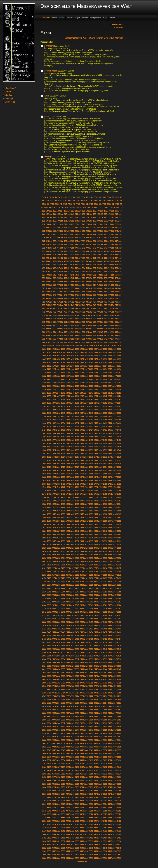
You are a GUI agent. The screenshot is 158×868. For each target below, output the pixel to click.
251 (44, 231)
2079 (86, 558)
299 (58, 238)
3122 (114, 764)
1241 (63, 393)
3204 (100, 781)
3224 (114, 784)
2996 (82, 740)
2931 (96, 727)
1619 (82, 467)
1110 (86, 366)
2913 (91, 723)
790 (84, 312)
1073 (72, 359)
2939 (54, 730)
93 (118, 204)
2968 (110, 733)
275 (51, 234)
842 (113, 319)
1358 (54, 417)
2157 (54, 575)
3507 (86, 841)
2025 (72, 548)
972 (105, 339)
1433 (86, 430)
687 (109, 295)
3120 (105, 764)
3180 (68, 777)
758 (47, 309)
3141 (44, 770)
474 (54, 265)
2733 (44, 690)
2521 (86, 646)
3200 (82, 781)
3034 (100, 747)
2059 (72, 555)
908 (113, 329)
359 (116, 245)
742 (69, 305)
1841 (86, 511)
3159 (49, 774)
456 (69, 261)
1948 (110, 531)
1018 (54, 349)
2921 (49, 727)
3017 (100, 743)
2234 (96, 588)
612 (76, 285)
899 (80, 329)
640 (98, 288)
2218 (100, 585)
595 (94, 282)
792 (91, 312)
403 (116, 251)
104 (70, 207)
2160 (68, 575)
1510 (49, 447)
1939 (68, 531)
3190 (114, 777)
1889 (72, 521)
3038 (119, 747)
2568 (68, 656)
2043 (77, 551)
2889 (58, 720)
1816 (49, 508)
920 (76, 332)
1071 (63, 359)
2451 (77, 632)
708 (105, 298)
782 (54, 312)
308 (91, 238)
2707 (82, 683)
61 (115, 201)
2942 (68, 730)
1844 (100, 511)
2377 (49, 619)
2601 (63, 663)
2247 (77, 592)
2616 (54, 666)
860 (98, 322)
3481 (44, 838)
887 (116, 325)
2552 (72, 652)
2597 (44, 663)
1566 (72, 457)
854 (76, 322)
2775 (82, 696)
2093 (72, 561)
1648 (58, 474)
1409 (54, 427)
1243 (72, 393)
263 (87, 231)
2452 (82, 632)
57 (105, 201)
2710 (96, 683)
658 (84, 292)
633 (73, 288)
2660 (100, 673)
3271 (96, 794)
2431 (63, 629)
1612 (49, 467)
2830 (100, 706)
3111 (63, 764)
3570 (63, 855)
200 (98, 221)
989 (87, 342)
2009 (77, 545)
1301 (105, 403)
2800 (119, 700)
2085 (114, 558)
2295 (63, 602)
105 (74, 207)
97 (47, 207)
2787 (58, 700)
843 (116, 319)
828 (62, 319)
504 (84, 268)
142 (47, 214)
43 (69, 201)
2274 (44, 599)
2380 (63, 619)
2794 (91, 700)
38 (56, 201)
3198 (72, 781)
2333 (82, 609)
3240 (110, 787)
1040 (77, 353)
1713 (44, 487)
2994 (72, 740)
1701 (68, 484)
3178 (58, 777)
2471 (91, 636)
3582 (119, 855)
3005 (44, 743)
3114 (77, 764)
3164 (72, 774)
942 (76, 336)
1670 (82, 477)
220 (91, 224)
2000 (114, 541)
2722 (72, 686)
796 (105, 312)
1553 (91, 454)
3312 (49, 804)
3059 (58, 754)
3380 (49, 818)
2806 (68, 703)
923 (87, 332)
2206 (44, 585)
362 (47, 248)
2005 (58, 545)
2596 (119, 659)
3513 (114, 841)
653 (65, 292)
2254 (110, 592)
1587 (91, 460)
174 (84, 218)
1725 (100, 487)
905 (102, 329)
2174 (54, 578)
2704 (68, 683)
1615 (63, 467)
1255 (49, 396)
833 (80, 319)
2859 (77, 713)
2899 (105, 720)
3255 (100, 791)
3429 (119, 824)
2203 (110, 582)
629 (58, 288)
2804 (58, 703)
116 (114, 207)
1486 (96, 440)
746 (84, 305)
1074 (77, 359)
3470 (72, 834)
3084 (96, 757)
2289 (114, 599)
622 (113, 285)
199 (94, 221)
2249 (86, 592)
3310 (119, 801)
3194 (54, 781)
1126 (82, 369)
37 (53, 201)
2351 (86, 612)
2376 (44, 619)
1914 (110, 524)
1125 (77, 369)
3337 (86, 808)
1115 (110, 366)
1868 (54, 518)
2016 (110, 545)
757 (44, 309)
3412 (119, 821)
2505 (91, 642)
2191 (54, 582)
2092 (68, 561)
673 (58, 295)
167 (58, 218)
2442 (114, 629)
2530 (49, 649)
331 (94, 241)
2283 (86, 599)
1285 (110, 400)
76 (74, 204)
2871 (54, 717)
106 (77, 207)
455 (65, 261)
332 (98, 241)
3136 (100, 767)
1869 (58, 518)
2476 (114, 636)
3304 (91, 801)
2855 (58, 713)
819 (109, 315)
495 (51, 268)
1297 (86, 403)
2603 (72, 663)
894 (62, 329)
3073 (44, 757)
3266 (72, 794)
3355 (91, 811)
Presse (112, 18)
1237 (44, 393)
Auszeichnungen (73, 18)
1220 (44, 390)
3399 (58, 821)
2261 (63, 595)
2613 (119, 663)
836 (91, 319)
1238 (49, 393)
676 (69, 295)
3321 (91, 804)
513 (116, 268)
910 (120, 329)
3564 (114, 851)
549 (87, 275)
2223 (44, 588)
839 (102, 319)
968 (91, 339)
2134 (105, 568)
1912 (100, 524)
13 (71, 197)
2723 (77, 686)
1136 (49, 373)
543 (65, 275)
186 (47, 221)
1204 (49, 386)
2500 (68, 642)
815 (94, 315)
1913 (105, 524)
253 (51, 231)
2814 (105, 703)
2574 (96, 656)
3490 (86, 838)
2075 (68, 558)
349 (80, 245)
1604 (91, 464)
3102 (100, 760)
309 (94, 238)
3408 (100, 821)
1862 (105, 514)
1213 (91, 386)
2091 (63, 561)
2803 (54, 703)
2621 (77, 666)
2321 (105, 605)
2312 (63, 605)
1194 (82, 383)
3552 (58, 851)
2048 (100, 551)
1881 (114, 518)
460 (84, 261)
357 (109, 245)
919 (73, 332)
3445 (114, 828)
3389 (91, 818)
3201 (86, 781)
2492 (110, 639)
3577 (96, 855)
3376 (110, 814)
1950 (119, 531)
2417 (77, 626)
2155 (44, 575)
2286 (100, 599)
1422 (114, 427)
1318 (105, 406)
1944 (91, 531)
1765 (49, 497)
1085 (49, 362)
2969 (114, 733)
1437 (105, 430)
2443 (119, 629)
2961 (77, 733)
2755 (68, 693)
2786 (54, 700)
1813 (114, 504)
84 (95, 204)
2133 (100, 568)
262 (84, 231)
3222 (105, 784)
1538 (100, 450)
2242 (54, 592)
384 (47, 251)
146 (62, 214)
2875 (72, 717)
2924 (63, 727)
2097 (91, 561)
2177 (68, 578)
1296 (82, 403)
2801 (44, 703)
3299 (68, 801)
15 (77, 197)
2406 (105, 622)
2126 (68, 568)
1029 (105, 349)
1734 (63, 491)
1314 (86, 406)
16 (79, 197)
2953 (119, 730)
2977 (72, 737)
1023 (77, 349)
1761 (110, 494)
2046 (91, 551)
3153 (100, 770)
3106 (119, 760)
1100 (119, 362)
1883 (44, 521)
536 (120, 271)
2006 (63, 545)
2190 (49, 582)
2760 (91, 693)
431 (58, 258)
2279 (68, 599)
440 (91, 258)
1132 (110, 369)
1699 (58, 484)
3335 (77, 808)
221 (94, 224)
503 (80, 268)
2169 (110, 575)
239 (80, 228)
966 (84, 339)
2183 (96, 578)
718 (62, 302)
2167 (100, 575)
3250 (77, 791)
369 (73, 248)
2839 (63, 710)
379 (109, 248)
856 (84, 322)
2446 (54, 632)
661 (94, 292)
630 (62, 288)
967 (87, 339)
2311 (58, 605)
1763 (119, 494)
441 (94, 258)
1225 (68, 390)
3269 (86, 794)
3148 (77, 770)
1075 (82, 359)
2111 (77, 565)
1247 (91, 393)
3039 (44, 750)
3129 (68, 767)
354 (98, 245)
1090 (72, 362)
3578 (100, 855)
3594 (96, 858)
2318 (91, 605)
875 (73, 325)
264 (91, 231)
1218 (114, 386)
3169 (96, 774)
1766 (54, 497)
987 (80, 342)
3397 (49, 821)
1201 (114, 383)
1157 (68, 376)
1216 (105, 386)
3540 (82, 848)
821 (116, 315)
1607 (105, 464)
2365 (72, 615)
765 (73, 309)
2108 (63, 565)
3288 (96, 797)
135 (102, 211)
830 (69, 319)
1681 (54, 481)
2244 (63, 592)
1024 (82, 349)
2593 (105, 659)
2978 (77, 737)
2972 (49, 737)
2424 (110, 626)
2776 (86, 696)
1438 (110, 430)
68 (53, 204)
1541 (114, 450)
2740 (77, 690)
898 (76, 329)
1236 (119, 390)
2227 (63, 588)
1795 (110, 501)
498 (62, 268)
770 (91, 309)
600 (113, 282)
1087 (58, 362)
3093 (58, 760)
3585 (54, 858)
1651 (72, 474)
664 (105, 292)
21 (92, 197)
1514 (68, 447)
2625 (96, 666)
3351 (72, 811)
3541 (86, 848)
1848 (119, 511)
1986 (49, 541)
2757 (77, 693)
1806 (82, 504)
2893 (77, 720)
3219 (91, 784)
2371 (100, 615)
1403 (105, 423)
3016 (96, 743)
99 (52, 207)
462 (91, 261)
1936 (54, 531)
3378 (119, 814)
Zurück (45, 197)
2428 (49, 629)
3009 (63, 743)
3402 (72, 821)
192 (69, 221)
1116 (114, 366)
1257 (58, 396)
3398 (54, 821)
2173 (49, 578)
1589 (100, 460)
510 (105, 268)
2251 (96, 592)
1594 (44, 464)
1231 (96, 390)
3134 (91, 767)
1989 (63, 541)
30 (115, 197)
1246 (86, 393)
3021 (119, 743)
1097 (105, 362)
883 (102, 325)
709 (109, 298)
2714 (114, 683)
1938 (63, 531)
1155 (58, 376)
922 (84, 332)
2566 (58, 656)
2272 (114, 595)
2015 (105, 545)
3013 (82, 743)
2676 (96, 676)
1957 (72, 535)
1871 (68, 518)
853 (73, 322)
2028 (86, 548)
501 (73, 268)
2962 (82, 733)
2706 (77, 683)
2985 (110, 737)
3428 (114, 824)
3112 (68, 764)
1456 (114, 433)
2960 (72, 733)
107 (81, 207)
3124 (44, 767)
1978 (91, 538)
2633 (54, 669)
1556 (105, 454)
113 (103, 207)
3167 (86, 774)
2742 (86, 690)
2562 (119, 652)
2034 (114, 548)
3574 (82, 855)
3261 (49, 794)
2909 (72, 723)
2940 (58, 730)
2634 (58, 669)
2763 (105, 693)
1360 (63, 417)
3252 (86, 791)
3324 (105, 804)
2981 (91, 737)
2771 (63, 696)
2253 (105, 592)
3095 (68, 760)
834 (84, 319)
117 (117, 207)
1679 (44, 481)
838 (98, 319)
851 (65, 322)
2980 (86, 737)
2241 (49, 592)
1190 (63, 383)
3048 (86, 750)
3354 (86, 811)
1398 (82, 423)
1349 (91, 413)
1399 (86, 423)
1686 (77, 481)
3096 (72, 760)
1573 (105, 457)
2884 (114, 717)
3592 (86, 858)
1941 (77, 531)
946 (91, 336)
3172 (110, 774)
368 (69, 248)
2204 (114, 582)
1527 (49, 450)
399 (102, 251)
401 (109, 251)
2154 (119, 572)
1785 (63, 501)
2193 (63, 582)
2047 (96, 551)
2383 (77, 619)
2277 (58, 599)
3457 (91, 831)
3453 (72, 831)
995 (109, 342)
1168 (119, 376)
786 (69, 312)
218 (84, 224)
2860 (82, 713)
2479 (49, 639)
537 (44, 275)
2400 (77, 622)
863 (109, 322)
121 (51, 211)
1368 (100, 417)
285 (87, 234)
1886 (58, 521)
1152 (44, 376)
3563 (110, 851)
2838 (58, 710)
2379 (58, 619)
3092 (54, 760)
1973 (68, 538)
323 (65, 241)
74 (69, 204)
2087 (44, 561)
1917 (44, 528)
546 (76, 275)
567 (73, 278)
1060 (91, 356)
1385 (100, 420)
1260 (72, 396)
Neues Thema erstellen (93, 38)
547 (80, 275)
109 (88, 207)
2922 (54, 727)
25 (103, 197)
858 (91, 322)
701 (80, 298)
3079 (72, 757)
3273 (105, 794)
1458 (44, 437)
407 (51, 255)
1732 (54, 491)
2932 (100, 727)
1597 (58, 464)
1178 (86, 379)
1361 (68, 417)
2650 (54, 673)
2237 (110, 588)
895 (65, 329)
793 (94, 312)
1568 (82, 457)
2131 (91, 568)
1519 (91, 447)
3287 (91, 797)
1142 (77, 373)
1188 (54, 383)
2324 (119, 605)
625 (44, 288)
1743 (105, 491)
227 (116, 224)
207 (44, 224)
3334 (72, 808)
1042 (86, 353)
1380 (77, 420)
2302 (96, 602)
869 (51, 325)
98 (50, 207)
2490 (100, 639)
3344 (119, 808)
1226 (72, 390)
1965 (110, 535)
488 (105, 265)
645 (116, 288)
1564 (63, 457)
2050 (110, 551)
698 (69, 298)
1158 (72, 376)
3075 (54, 757)
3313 (54, 804)
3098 (82, 760)
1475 (44, 440)
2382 (72, 619)
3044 (68, 750)
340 (47, 245)
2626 (100, 666)
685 (102, 295)
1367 (96, 417)
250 (120, 228)
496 (54, 268)
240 (84, 228)
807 (65, 315)
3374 (100, 814)
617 (94, 285)
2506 (96, 642)
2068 (114, 555)
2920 (44, 727)
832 (76, 319)
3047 (82, 750)
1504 (100, 444)
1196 (91, 383)
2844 (86, 710)
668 (120, 292)
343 (58, 245)
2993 (68, 740)
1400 (91, 423)
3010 (68, 743)
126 (69, 211)
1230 (91, 390)
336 (113, 241)
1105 (63, 366)
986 (76, 342)
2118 (110, 565)
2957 (58, 733)
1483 (82, 440)
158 (105, 214)
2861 (86, 713)
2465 (63, 636)
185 (44, 221)
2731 (114, 686)
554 (105, 275)
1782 (49, 501)
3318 (77, 804)
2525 (105, 646)
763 (65, 309)
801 (44, 315)
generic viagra (51, 71)
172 (76, 218)
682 (91, 295)
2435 (82, 629)
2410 (44, 626)
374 (91, 248)
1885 (54, 521)
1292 (63, 403)
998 (120, 342)
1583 (72, 460)
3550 (49, 851)
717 (58, 302)
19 (87, 197)
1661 (119, 474)
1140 (68, 373)
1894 (96, 521)
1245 (82, 393)
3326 (114, 804)
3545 (105, 848)
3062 (72, 754)
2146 (82, 572)
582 (47, 282)
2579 (119, 656)
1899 (119, 521)
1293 (68, 403)
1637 (86, 470)
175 (87, 218)
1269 (114, 396)
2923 (58, 727)
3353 (82, 811)
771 (94, 309)
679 (80, 295)
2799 (114, 700)
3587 (63, 858)
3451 (63, 831)
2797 (105, 700)
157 (102, 214)
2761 (96, 693)
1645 (44, 474)
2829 (96, 706)
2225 (54, 588)
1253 (119, 393)
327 (80, 241)
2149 (96, 572)
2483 (68, 639)
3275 (114, 794)
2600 (58, 663)
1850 (49, 514)
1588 (96, 460)
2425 (114, 626)
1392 (54, 423)
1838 (72, 511)
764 (69, 309)
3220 (96, 784)
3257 (110, 791)
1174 (68, 379)
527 (87, 271)
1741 (96, 491)
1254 (44, 396)
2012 (91, 545)
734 (120, 302)
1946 (100, 531)
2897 (96, 720)
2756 (72, 693)
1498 (72, 444)
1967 (119, 535)
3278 (49, 797)
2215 (86, 585)
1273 (54, 400)
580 (120, 278)
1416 (86, 427)
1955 (63, 535)
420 (98, 255)
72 (63, 204)
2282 (82, 599)
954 (120, 336)
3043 (63, 750)
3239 (105, 787)
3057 (49, 754)
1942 (82, 531)
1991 (72, 541)
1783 (54, 501)
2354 (100, 612)
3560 (96, 851)
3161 (58, 774)
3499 (49, 841)
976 (120, 339)
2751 (49, 693)
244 (98, 228)
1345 (72, 413)
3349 (63, 811)
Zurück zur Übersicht (114, 38)
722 (76, 302)
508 (98, 268)
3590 (77, 858)
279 (65, 234)
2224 (49, 588)
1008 (86, 346)
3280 (58, 797)
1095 (96, 362)
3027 (68, 747)
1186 (44, 383)
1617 (72, 467)
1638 (91, 470)
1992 (77, 541)
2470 (86, 636)
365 (58, 248)
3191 (119, 777)
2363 (63, 615)
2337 (100, 609)
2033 (110, 548)
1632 (63, 470)
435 (73, 258)
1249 (100, 393)
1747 (44, 494)
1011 (100, 346)
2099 (100, 561)
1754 (77, 494)
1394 (63, 423)
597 (102, 282)
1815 (44, 508)
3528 (105, 845)
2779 (100, 696)
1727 (110, 487)
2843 (82, 710)
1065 (114, 356)
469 (116, 261)
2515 (58, 646)
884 (105, 325)
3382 (58, 818)
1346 (77, 413)
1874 (82, 518)
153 (87, 214)
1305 (44, 406)
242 (91, 228)
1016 (44, 349)
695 (58, 298)
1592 (114, 460)
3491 (91, 838)
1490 (114, 440)
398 (98, 251)
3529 (110, 845)
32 (121, 197)
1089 (68, 362)
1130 (100, 369)
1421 (110, 427)
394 (84, 251)
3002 (110, 740)
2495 (44, 642)
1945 (96, 531)
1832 (44, 511)
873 (65, 325)
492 (120, 265)
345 (65, 245)
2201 (100, 582)
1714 (49, 487)
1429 (68, 430)
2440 (105, 629)
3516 (49, 845)
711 (116, 298)
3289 (100, 797)
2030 (96, 548)
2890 (63, 720)
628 (54, 288)
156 (98, 214)
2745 (100, 690)
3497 (119, 838)
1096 (100, 362)
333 (102, 241)
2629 (114, 666)
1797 (119, 501)
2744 (96, 690)
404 (120, 251)
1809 (96, 504)
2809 (82, 703)
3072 (119, 754)
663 (102, 292)
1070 (58, 359)
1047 (110, 353)
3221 (100, 784)
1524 (114, 447)
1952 (49, 535)
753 (109, 305)
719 (65, 302)
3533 (49, 848)
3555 (72, 851)
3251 (82, 791)
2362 (58, 615)
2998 (91, 740)
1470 (100, 437)
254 (54, 231)
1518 (86, 447)
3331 (58, 808)
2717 (49, 686)
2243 (58, 592)
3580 (110, 855)
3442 (100, 828)
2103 (119, 561)
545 (73, 275)
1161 (86, 376)
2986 (114, 737)
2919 (119, 723)
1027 (96, 349)
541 (58, 275)
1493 (49, 444)
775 (109, 309)
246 (105, 228)
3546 (110, 848)
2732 (119, 686)
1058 (82, 356)
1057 (77, 356)
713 (44, 302)
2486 (82, 639)
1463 (68, 437)
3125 (49, 767)
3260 (44, 794)
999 (44, 346)
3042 (58, 750)
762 (62, 309)
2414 (63, 626)
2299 (82, 602)
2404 (96, 622)
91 (113, 204)
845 (44, 322)
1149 (110, 373)
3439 (86, 828)
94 (121, 204)
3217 (82, 784)
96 (45, 207)
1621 (91, 467)
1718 (68, 487)
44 (71, 201)
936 (54, 336)
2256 (119, 592)
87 (103, 204)
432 (62, 258)
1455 (110, 433)
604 (47, 285)
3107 (44, 764)
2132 (96, 568)
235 (65, 228)
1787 (72, 501)
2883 (110, 717)
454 (62, 261)
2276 (54, 599)
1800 (54, 504)
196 (84, 221)
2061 (82, 555)
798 (113, 312)
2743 (91, 690)
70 (58, 204)
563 (58, 278)
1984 (119, 538)
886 (113, 325)
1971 (58, 538)
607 (58, 285)
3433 (58, 828)
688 (113, 295)
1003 (62, 346)
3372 (91, 814)
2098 (96, 561)
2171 (119, 575)
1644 (119, 470)
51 (89, 201)
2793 (86, 700)
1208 (68, 386)
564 (62, 278)
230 (47, 228)
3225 (119, 784)
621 (109, 285)
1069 (54, 359)
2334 (86, 609)
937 (58, 336)
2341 (119, 609)
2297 (72, 602)
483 (87, 265)
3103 (105, 760)
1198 (100, 383)
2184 (100, 578)
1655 (91, 474)
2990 (54, 740)
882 (98, 325)
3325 (110, 804)
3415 (54, 824)
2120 (119, 565)
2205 (119, 582)
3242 (119, 787)
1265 (96, 396)
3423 (91, 824)
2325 (44, 609)
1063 (105, 356)
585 (58, 282)
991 (94, 342)
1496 (63, 444)
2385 (86, 619)
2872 (58, 717)
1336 (110, 410)
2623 (86, 666)
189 (58, 221)
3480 (119, 834)
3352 (77, 811)
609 (65, 285)
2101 (110, 561)
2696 (110, 679)
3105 (114, 760)
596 (98, 282)
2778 (96, 696)
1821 (72, 508)
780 (47, 312)
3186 (96, 777)
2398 (68, 622)
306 (84, 238)
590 (76, 282)
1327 (68, 410)
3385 (72, 818)
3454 (77, 831)
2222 (119, 585)
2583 (58, 659)
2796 (100, 700)
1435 (96, 430)
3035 (105, 747)
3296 (54, 801)
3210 (49, 784)
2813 (100, 703)
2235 (100, 588)
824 (47, 319)
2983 (100, 737)
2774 (77, 696)
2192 (58, 582)
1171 (54, 379)
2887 (49, 720)
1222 (54, 390)
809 (73, 315)
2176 (63, 578)
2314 (72, 605)
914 (54, 332)
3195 (58, 781)
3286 (86, 797)
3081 (82, 757)
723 (80, 302)
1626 (114, 467)
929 (109, 332)
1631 (58, 470)
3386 (77, 818)
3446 (119, 828)
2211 (68, 585)
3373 (96, 814)
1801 (58, 504)
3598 (114, 858)
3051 (100, 750)
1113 (100, 366)
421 (102, 255)
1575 (114, 457)
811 (80, 315)
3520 (68, 845)
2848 (105, 710)
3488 (77, 838)
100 (55, 207)
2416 (72, 626)
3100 (91, 760)
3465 (49, 834)
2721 (68, 686)
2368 (86, 615)
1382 (86, 420)
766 (76, 309)
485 (94, 265)
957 (51, 339)
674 (62, 295)
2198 (86, 582)
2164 (86, 575)
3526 (96, 845)
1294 (72, 403)
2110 (72, 565)
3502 (63, 841)
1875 (86, 518)
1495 (58, 444)
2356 (110, 612)
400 (105, 251)
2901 (114, 720)
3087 (110, 757)
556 (113, 275)
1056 (72, 356)
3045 (72, 750)
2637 (72, 669)
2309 (49, 605)
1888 (68, 521)
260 (76, 231)
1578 (49, 460)
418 (91, 255)
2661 (105, 673)
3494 (105, 838)
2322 (110, 605)
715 (51, 302)
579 (116, 278)
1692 (105, 481)
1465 (77, 437)
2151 (105, 572)
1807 (86, 504)
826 (54, 319)
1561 (49, 457)
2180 (82, 578)
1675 (105, 477)
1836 (63, 511)
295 (44, 238)
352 (91, 245)
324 (69, 241)
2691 (86, 679)
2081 (96, 558)
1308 (58, 406)
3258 (114, 791)
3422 (86, 824)
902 (91, 329)
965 (80, 339)
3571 (68, 855)
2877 (82, 717)
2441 (110, 629)
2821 (58, 706)
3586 (58, 858)
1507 (114, 444)
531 (102, 271)
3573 (77, 855)
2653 (68, 673)
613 (80, 285)
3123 (119, 764)
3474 (91, 834)
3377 (114, 814)
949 (102, 336)
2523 (96, 646)
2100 (105, 561)
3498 (44, 841)
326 (76, 241)
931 (116, 332)
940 (69, 336)
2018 (119, 545)
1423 (119, 427)
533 (109, 271)
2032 (105, 548)
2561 (114, 652)
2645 (110, 669)
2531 (54, 649)
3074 (49, 757)
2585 (68, 659)
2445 (49, 632)
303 (73, 238)
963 (73, 339)
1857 (82, 514)
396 (91, 251)
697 (65, 298)
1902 (54, 524)
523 (73, 271)
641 (102, 288)
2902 (119, 720)
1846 (110, 511)
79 (82, 204)
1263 (86, 396)
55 (100, 201)
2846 (96, 710)
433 (65, 258)
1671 (86, 477)
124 (62, 211)
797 (109, 312)
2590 (91, 659)
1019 (58, 349)
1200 (110, 383)
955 (44, 339)
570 (84, 278)
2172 (44, 578)
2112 (82, 565)
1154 (54, 376)
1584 (77, 460)
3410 (110, 821)
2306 (114, 602)
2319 (96, 605)
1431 (77, 430)
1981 (105, 538)
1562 (54, 457)
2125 (63, 568)
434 (69, 258)
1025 (86, 349)
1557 (110, 454)
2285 (96, 599)
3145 (63, 770)
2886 (44, 720)
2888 (54, 720)
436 (76, 258)
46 (77, 201)
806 (62, 315)
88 (105, 204)
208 (47, 224)
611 (73, 285)
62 (118, 201)
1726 (105, 487)
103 (66, 207)
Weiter (84, 861)
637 (87, 288)
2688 (72, 679)
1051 (49, 356)
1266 (100, 396)
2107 (58, 565)
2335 (91, 609)
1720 (77, 487)
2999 (96, 740)
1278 (77, 400)
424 (113, 255)
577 (109, 278)
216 (76, 224)
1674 (100, 477)
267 (102, 231)
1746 (119, 491)
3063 (77, 754)
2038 (54, 551)
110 (92, 207)
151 (80, 214)
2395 (54, 622)
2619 (68, 666)
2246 (72, 592)
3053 (110, 750)
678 (76, 295)
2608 (96, 663)
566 (69, 278)
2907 (63, 723)
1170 (49, 379)
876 (76, 325)
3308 (110, 801)
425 (116, 255)
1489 (110, 440)
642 (105, 288)
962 (69, 339)
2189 (44, 582)
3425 (100, 824)
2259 (54, 595)
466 (105, 261)
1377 (63, 420)
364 (54, 248)
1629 (49, 470)
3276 (119, 794)
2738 (68, 690)
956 (47, 339)
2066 (105, 555)
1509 (44, 447)
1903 (58, 524)
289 (102, 234)
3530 (114, 845)
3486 (68, 838)
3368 (72, 814)
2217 (96, 585)
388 (62, 251)
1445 (63, 433)
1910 (91, 524)
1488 (105, 440)
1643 (114, 470)
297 (51, 238)
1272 (49, 400)
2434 (77, 629)
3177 (54, 777)
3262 (54, 794)
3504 (72, 841)
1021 (68, 349)
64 (43, 204)
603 (44, 285)
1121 (58, 369)
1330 (82, 410)
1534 (82, 450)
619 (102, 285)
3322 (96, 804)
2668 (58, 676)
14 (74, 197)
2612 (114, 663)
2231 (82, 588)
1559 (119, 454)
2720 (63, 686)
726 (91, 302)
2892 (72, 720)
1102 (49, 366)
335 (109, 241)
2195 (72, 582)
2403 (91, 622)
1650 (68, 474)
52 (92, 201)
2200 (96, 582)
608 (62, 285)
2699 (44, 683)
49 (84, 201)
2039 (58, 551)
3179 (63, 777)
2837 (54, 710)
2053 (44, 555)
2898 (100, 720)
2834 (119, 706)
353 (94, 245)
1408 (49, 427)
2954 (44, 733)
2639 (82, 669)
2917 (110, 723)
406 (47, 255)
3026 (63, 747)
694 (54, 298)
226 (113, 224)
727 (94, 302)
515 (44, 271)
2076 (72, 558)
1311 (72, 406)
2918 (114, 723)
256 (62, 231)
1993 (82, 541)
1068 (49, 359)
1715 (54, 487)
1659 (110, 474)
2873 (63, 717)
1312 (77, 406)
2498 (58, 642)
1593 (119, 460)
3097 (77, 760)
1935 (49, 531)
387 (58, 251)
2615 (49, 666)
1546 (58, 454)
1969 (49, 538)
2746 (105, 690)
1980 (100, 538)
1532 (72, 450)
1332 (91, 410)
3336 (82, 808)
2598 (49, 663)
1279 (82, 400)
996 (113, 342)
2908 (68, 723)
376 (98, 248)
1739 (86, 491)
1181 (100, 379)
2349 (77, 612)
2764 (110, 693)
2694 (100, 679)
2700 (49, 683)
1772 (82, 497)
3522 (77, 845)
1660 (114, 474)
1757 (91, 494)
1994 (86, 541)
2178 (72, 578)
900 (84, 329)
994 (105, 342)
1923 (72, 528)
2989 (49, 740)
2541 (100, 649)
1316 (96, 406)
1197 (96, 383)
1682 (58, 481)
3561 (100, 851)
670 (47, 295)
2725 (86, 686)
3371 (86, 814)
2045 (86, 551)
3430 (44, 828)
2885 (119, 717)
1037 (63, 353)
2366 (77, 615)
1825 (91, 508)
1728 (114, 487)
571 (87, 278)
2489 (96, 639)
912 (47, 332)
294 (120, 234)
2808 (77, 703)
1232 (100, 390)
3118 (96, 764)
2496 (49, 642)
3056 (44, 754)
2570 (77, 656)
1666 (63, 477)
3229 (58, 787)
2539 (91, 649)
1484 (86, 440)
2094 (77, 561)
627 (51, 288)
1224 (63, 390)
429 (51, 258)
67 (51, 204)
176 (91, 218)
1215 (100, 386)
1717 (63, 487)
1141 (72, 373)
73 (66, 204)
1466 (82, 437)
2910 (77, 723)
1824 (86, 508)
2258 (49, 595)
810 (76, 315)
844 (120, 319)
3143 (54, 770)
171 (73, 218)
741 (65, 305)
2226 (58, 588)
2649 (49, 673)
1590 (105, 460)
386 (54, 251)
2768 (49, 696)
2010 (82, 545)
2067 (110, 555)
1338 (119, 410)
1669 (77, 477)
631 (65, 288)
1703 (77, 484)
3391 (100, 818)
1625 (110, 467)
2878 (86, 717)
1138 (58, 373)
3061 (68, 754)
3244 (49, 791)
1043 (91, 353)
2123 (54, 568)
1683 (63, 481)
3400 (63, 821)
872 (62, 325)
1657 (100, 474)
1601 (77, 464)
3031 (86, 747)
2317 (86, 605)
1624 (105, 467)
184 (120, 218)
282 (76, 234)
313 (109, 238)
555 (109, 275)
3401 (68, 821)
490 (113, 265)
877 (80, 325)
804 (54, 315)
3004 (119, 740)
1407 (44, 427)
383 (44, 251)
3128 (63, 767)
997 (116, 342)
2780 (105, 696)
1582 (68, 460)
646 (120, 288)
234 (62, 228)
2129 (82, 568)
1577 (44, 460)
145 (58, 214)
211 (58, 224)
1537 (96, 450)
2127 (72, 568)
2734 (49, 690)
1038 (68, 353)
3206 (110, 781)
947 (94, 336)
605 (51, 285)
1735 (68, 491)
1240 (58, 393)
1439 (114, 430)
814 (91, 315)
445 (109, 258)
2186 (110, 578)
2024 (68, 548)
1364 (82, 417)
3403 (77, 821)
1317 (100, 406)
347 (73, 245)
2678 (105, 676)
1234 (110, 390)
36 (51, 201)
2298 (77, 602)
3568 (54, 855)
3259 (119, 791)
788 (76, 312)
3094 (63, 760)
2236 (105, 588)
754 (113, 305)
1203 (44, 386)
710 (113, 298)
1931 (110, 528)
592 (84, 282)
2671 (72, 676)
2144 (72, 572)
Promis (62, 18)
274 (47, 234)
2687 (68, 679)
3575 (86, 855)
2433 (72, 629)
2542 (105, 649)
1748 (49, 494)
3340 (100, 808)
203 (109, 221)
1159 (77, 376)
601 (116, 282)
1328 (72, 410)
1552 (86, 454)
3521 (72, 845)
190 (62, 221)
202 (105, 221)
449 (44, 261)
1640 (100, 470)
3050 (96, 750)
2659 (96, 673)
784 (62, 312)
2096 (86, 561)
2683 (49, 679)
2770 (58, 696)
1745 (114, 491)
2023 (63, 548)
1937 (58, 531)
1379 (72, 420)
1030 (110, 349)
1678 (119, 477)
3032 (91, 747)
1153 (49, 376)
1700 (63, 484)
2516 (63, 646)
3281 (63, 797)
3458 (96, 831)
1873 (77, 518)
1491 (119, 440)
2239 (119, 588)
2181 (86, 578)
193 (73, 221)
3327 (119, 804)
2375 (119, 615)
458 (76, 261)
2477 (119, 636)
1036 (58, 353)
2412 (54, 626)
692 (47, 298)
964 (76, 339)
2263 (72, 595)
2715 (119, 683)
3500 (54, 841)
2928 (82, 727)
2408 (114, 622)
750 (98, 305)
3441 (96, 828)
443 (102, 258)
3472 (82, 834)
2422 (100, 626)
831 (73, 319)
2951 (110, 730)
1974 (72, 538)
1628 (44, 470)
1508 (119, 444)
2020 (49, 548)
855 (80, 322)
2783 (119, 696)
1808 (91, 504)
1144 (86, 373)
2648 (44, 673)
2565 (54, 656)
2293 (54, 602)
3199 (77, 781)
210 (54, 224)
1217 (110, 386)
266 (98, 231)
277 (58, 234)
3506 (82, 841)
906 (105, 329)
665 (109, 292)
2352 (91, 612)
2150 (100, 572)
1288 (44, 403)
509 (102, 268)
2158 (58, 575)
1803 (68, 504)
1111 (91, 366)
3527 (100, 845)
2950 (105, 730)
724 (84, 302)
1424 (44, 430)
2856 (63, 713)
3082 (86, 757)
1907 (77, 524)
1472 (110, 437)
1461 (58, 437)
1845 (105, 511)
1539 (105, 450)
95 (42, 207)
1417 (91, 427)
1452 (96, 433)
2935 (114, 727)
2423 (105, 626)
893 (58, 329)
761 (58, 309)
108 (85, 207)
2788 (63, 700)
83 (92, 204)
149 (73, 214)
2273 (119, 595)
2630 (119, 666)
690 (120, 295)
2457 (105, 632)
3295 (49, 801)
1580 (58, 460)
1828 (105, 508)
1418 (96, 427)
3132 (82, 767)
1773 (86, 497)
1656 (96, 474)
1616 (68, 467)
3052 (105, 750)
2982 (96, 737)
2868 (119, 713)
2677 (100, 676)
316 (120, 238)
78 (79, 204)
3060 (63, 754)
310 (98, 238)
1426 (54, 430)
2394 (49, 622)
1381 (82, 420)
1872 (72, 518)
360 (120, 245)
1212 (86, 386)
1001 (53, 346)
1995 (91, 541)
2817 (119, 703)
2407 (110, 622)
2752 (54, 693)
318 (47, 241)
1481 (72, 440)
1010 (95, 346)
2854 (54, 713)
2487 (86, 639)
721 (73, 302)
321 (58, 241)
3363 (49, 814)
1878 (100, 518)
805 (58, 315)
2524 (100, 646)
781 (51, 312)
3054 (114, 750)
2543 (110, 649)
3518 (58, 845)
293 (116, 234)
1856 (77, 514)
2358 (119, 612)
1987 (54, 541)
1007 (81, 346)
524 (76, 271)
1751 (63, 494)
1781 (44, 501)
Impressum (10, 102)
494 (47, 268)
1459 (49, 437)
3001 (105, 740)
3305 (96, 801)
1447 (72, 433)
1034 (49, 353)
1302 (110, 403)
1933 (119, 528)
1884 (49, 521)
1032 (119, 349)
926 (98, 332)
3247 (63, 791)
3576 (91, 855)
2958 (63, 733)
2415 (68, 626)
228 (120, 224)
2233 (91, 588)
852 (69, 322)
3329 (49, 808)
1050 (44, 356)
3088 (114, 757)
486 (98, 265)
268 (105, 231)
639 (94, 288)
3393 (110, 818)
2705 (72, 683)
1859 (91, 514)
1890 (77, 521)
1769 (68, 497)
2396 (58, 622)
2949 (100, 730)
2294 (58, 602)
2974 (58, 737)
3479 (114, 834)
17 (82, 197)
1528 (54, 450)
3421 (82, 824)
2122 (49, 568)
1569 (86, 457)
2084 (110, 558)
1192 (72, 383)
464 (98, 261)
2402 (86, 622)
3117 (91, 764)
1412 (68, 427)
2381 (68, 619)
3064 (82, 754)
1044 (96, 353)
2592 (100, 659)
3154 (105, 770)
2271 (110, 595)
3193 (49, 781)
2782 (114, 696)
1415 (82, 427)
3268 (82, 794)
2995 (77, 740)
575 (102, 278)
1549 (72, 454)
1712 (119, 484)
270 (113, 231)
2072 (54, 558)
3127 (58, 767)
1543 (44, 454)
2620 (72, 666)
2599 (54, 663)
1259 (68, 396)
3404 (82, 821)
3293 (119, 797)
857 (87, 322)
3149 (82, 770)
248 (113, 228)
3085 (100, 757)
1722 (86, 487)
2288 (110, 599)
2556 (91, 652)
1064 (110, 356)
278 (62, 234)
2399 (72, 622)
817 (102, 315)
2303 (100, 602)
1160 (82, 376)
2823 (68, 706)
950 (105, 336)
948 (98, 336)
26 (105, 197)
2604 (77, 663)
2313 (68, 605)
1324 (54, 410)
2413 (58, 626)
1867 (49, 518)
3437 (77, 828)
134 (98, 211)
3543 (96, 848)
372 (84, 248)
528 (91, 271)
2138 (44, 572)
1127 (86, 369)
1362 (72, 417)
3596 (105, 858)
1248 (96, 393)
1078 (96, 359)
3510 (100, 841)
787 (73, 312)
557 (116, 275)
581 (44, 282)
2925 (68, 727)
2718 (54, 686)
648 (47, 292)
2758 (82, 693)
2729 (105, 686)
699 (73, 298)
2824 (72, 706)
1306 (49, 406)
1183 (110, 379)
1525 (119, 447)
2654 (72, 673)
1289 (49, 403)
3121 (110, 764)
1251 (110, 393)
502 (76, 268)
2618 (63, 666)
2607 (91, 663)
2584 (63, 659)
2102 (114, 561)
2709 (91, 683)
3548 (119, 848)
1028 (100, 349)
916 (62, 332)
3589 (72, 858)
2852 (44, 713)
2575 (100, 656)
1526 (44, 450)
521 (65, 271)
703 (87, 298)
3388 (86, 818)
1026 (91, 349)
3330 (54, 808)
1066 (119, 356)
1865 (119, 514)
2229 (72, 588)
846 (47, 322)
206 (120, 221)
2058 (68, 555)
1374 (49, 420)
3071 (114, 754)
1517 (82, 447)
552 (98, 275)
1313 (82, 406)
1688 (86, 481)
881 (94, 325)
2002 (44, 545)
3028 (72, 747)
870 (54, 325)
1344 (68, 413)
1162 (91, 376)
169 (65, 218)
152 (84, 214)
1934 (44, 531)
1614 (58, 467)
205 (116, 221)
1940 (72, 531)
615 (87, 285)
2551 (68, 652)
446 (113, 258)
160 (113, 214)
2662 (110, 673)
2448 (63, 632)
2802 (49, 703)
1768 (63, 497)
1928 (96, 528)
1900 (44, 524)
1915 (114, 524)
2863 (96, 713)
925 (94, 332)
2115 (96, 565)
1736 (72, 491)
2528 (119, 646)
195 (80, 221)
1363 (77, 417)
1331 (86, 410)
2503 (82, 642)
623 (116, 285)
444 (105, 258)
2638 (77, 669)
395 (87, 251)
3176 (49, 777)
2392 (119, 619)
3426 (105, 824)
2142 (63, 572)
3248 (68, 791)
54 (97, 201)
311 (102, 238)
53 (95, 201)
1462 (63, 437)
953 (116, 336)
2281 (77, 599)
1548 (68, 454)
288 (98, 234)
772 (98, 309)
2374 (114, 615)
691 (44, 298)
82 (89, 204)
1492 (44, 444)
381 (116, 248)
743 (73, 305)
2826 (82, 706)
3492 (96, 838)
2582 (54, 659)
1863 (110, 514)
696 (62, 298)
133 (94, 211)
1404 (110, 423)
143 (51, 214)
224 (105, 224)
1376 (58, 420)
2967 (105, 733)
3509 (96, 841)
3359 (110, 811)
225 (109, 224)
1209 (72, 386)
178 (98, 218)
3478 (110, 834)
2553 (77, 652)
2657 (86, 673)
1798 (44, 504)
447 (116, 258)
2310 (54, 605)
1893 (91, 521)
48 (82, 201)
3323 (100, 804)
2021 (54, 548)
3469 (68, 834)
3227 (49, 787)
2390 (110, 619)
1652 (77, 474)
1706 (91, 484)
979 (51, 342)
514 (120, 268)
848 (54, 322)
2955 (49, 733)
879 (87, 325)
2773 (72, 696)
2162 (77, 575)
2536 (77, 649)
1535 (86, 450)
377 (102, 248)
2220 (110, 585)
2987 (119, 737)
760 (54, 309)
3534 (54, 848)
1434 (91, 430)
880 (91, 325)
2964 (91, 733)
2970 (119, 733)
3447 (44, 831)
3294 (44, 801)
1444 (58, 433)
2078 (82, 558)
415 (80, 255)
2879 (91, 717)
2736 (58, 690)
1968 (44, 538)
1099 (114, 362)
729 (102, 302)
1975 (77, 538)
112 (99, 207)
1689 (91, 481)
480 (76, 265)
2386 (91, 619)
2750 (44, 693)
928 (105, 332)
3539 (77, 848)
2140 (54, 572)
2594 (110, 659)
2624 (91, 666)
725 (87, 302)
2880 (96, 717)
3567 (49, 855)
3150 (86, 770)
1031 (114, 349)
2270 (105, 595)
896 (69, 329)
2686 (63, 679)
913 (51, 332)
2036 (44, 551)
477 (65, 265)
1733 (58, 491)
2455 (96, 632)
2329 (63, 609)
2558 (100, 652)
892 (54, 329)
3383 (63, 818)
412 (69, 255)
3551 (54, 851)
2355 (105, 612)
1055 (68, 356)
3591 (82, 858)
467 (109, 261)
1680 (49, 481)
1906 (72, 524)
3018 (105, 743)
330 (91, 241)
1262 (82, 396)
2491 (105, 639)
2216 (91, 585)
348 (76, 245)
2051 (114, 551)
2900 (110, 720)
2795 (96, 700)
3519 (63, 845)
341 (51, 245)
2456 (100, 632)
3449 (54, 831)
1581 (63, 460)
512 (113, 268)
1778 (110, 497)
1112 (96, 366)
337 (116, 241)
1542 (119, 450)
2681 (119, 676)
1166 (110, 376)
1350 (96, 413)
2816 (114, 703)
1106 (68, 366)
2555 (86, 652)
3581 (114, 855)
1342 (58, 413)
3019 (110, 743)
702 (84, 298)
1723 (91, 487)
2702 (58, 683)
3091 (49, 760)
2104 (44, 565)
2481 (58, 639)
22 (95, 197)
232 (54, 228)
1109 (82, 366)
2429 (54, 629)
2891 (68, 720)
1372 (119, 417)
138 (113, 211)
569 (80, 278)
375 (94, 248)
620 (105, 285)
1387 (110, 420)
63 (121, 201)
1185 (119, 379)
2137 (119, 568)
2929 (86, 727)
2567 (63, 656)
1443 (54, 433)
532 (105, 271)
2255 (114, 592)
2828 (91, 706)
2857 (68, 713)
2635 (63, 669)
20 (89, 197)
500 (69, 268)
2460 (119, 632)
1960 (86, 535)
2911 (82, 723)
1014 (114, 346)
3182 (77, 777)
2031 (100, 548)
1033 (44, 353)
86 (100, 204)
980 (54, 342)
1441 (44, 433)
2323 (114, 605)
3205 (105, 781)
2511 (119, 642)
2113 (86, 565)
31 (118, 197)
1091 (77, 362)
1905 (68, 524)
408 (54, 255)
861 (102, 322)
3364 (54, 814)
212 (62, 224)
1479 (63, 440)
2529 (44, 649)
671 (51, 295)
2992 (63, 740)
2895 (86, 720)
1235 (114, 390)
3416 (58, 824)
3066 (91, 754)
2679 (110, 676)
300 (62, 238)
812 (84, 315)
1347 (82, 413)
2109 (68, 565)
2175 (58, 578)
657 (80, 292)
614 (84, 285)
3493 (100, 838)
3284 (77, 797)
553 (102, 275)
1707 (96, 484)
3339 (96, 808)
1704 (82, 484)
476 (62, 265)
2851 (119, 710)
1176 (77, 379)
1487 (100, 440)
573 (94, 278)
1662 (44, 477)
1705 (86, 484)
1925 (82, 528)
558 (120, 275)
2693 (96, 679)
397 (94, 251)
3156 (114, 770)
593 (87, 282)
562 (54, 278)
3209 (44, 784)
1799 (49, 504)
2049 (105, 551)
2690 (82, 679)
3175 (44, 777)
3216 (77, 784)
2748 (114, 690)
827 (58, 319)
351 (87, 245)
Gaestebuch (11, 88)
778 (120, 309)
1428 (63, 430)
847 (51, 322)
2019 (44, 548)
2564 (49, 656)
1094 (91, 362)
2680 (114, 676)
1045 (100, 353)
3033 (96, 747)
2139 (49, 572)
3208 (119, 781)
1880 (110, 518)
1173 (63, 379)
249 (116, 228)
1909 (86, 524)
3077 (63, 757)
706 (98, 298)
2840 (68, 710)
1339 (44, 413)
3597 (110, 858)
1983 (114, 538)
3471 (77, 834)
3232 (72, 787)
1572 (100, 457)
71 (61, 204)
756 (120, 305)
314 (113, 238)
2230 (77, 588)
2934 (110, 727)
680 (84, 295)
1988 (58, 541)
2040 (63, 551)
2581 (49, 659)
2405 (100, 622)
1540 (110, 450)
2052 (119, 551)
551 (94, 275)
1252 (114, 393)
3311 (44, 804)
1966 (114, 535)
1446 (68, 433)
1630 (54, 470)
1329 (77, 410)
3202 (91, 781)
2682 (44, 679)
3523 (82, 845)
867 (44, 325)
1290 (54, 403)
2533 (63, 649)
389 (65, 251)
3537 (68, 848)
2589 (86, 659)
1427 (58, 430)
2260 (58, 595)
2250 (91, 592)
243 (94, 228)
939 (65, 336)
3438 (82, 828)
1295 (77, 403)
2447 (58, 632)
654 (69, 292)
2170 (114, 575)
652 (62, 292)
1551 (82, 454)
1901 (49, 524)
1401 (96, 423)
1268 (110, 396)
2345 (58, 612)
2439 (100, 629)
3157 (119, 770)
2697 (114, 679)
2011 (86, 545)
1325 (58, 410)
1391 (49, 423)
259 (73, 231)
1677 (114, 477)
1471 (105, 437)
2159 (63, 575)
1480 (68, 440)
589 (73, 282)
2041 (68, 551)
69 (56, 204)
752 (105, 305)
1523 (110, 447)
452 (54, 261)
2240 (44, 592)
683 (94, 295)
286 (91, 234)
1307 (54, 406)
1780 (119, 497)
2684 (54, 679)
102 (63, 207)
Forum (8, 92)
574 (98, 278)
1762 (114, 494)
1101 (44, 366)
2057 (63, 555)
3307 (105, 801)
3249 (72, 791)
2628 (110, 666)
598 (105, 282)
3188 (105, 777)
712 (120, 298)
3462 (114, 831)
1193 (77, 383)
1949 (114, 531)
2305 (110, 602)
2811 (91, 703)
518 (54, 271)
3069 (105, 754)
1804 (72, 504)
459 (80, 261)
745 (80, 305)
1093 (86, 362)
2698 (119, 679)
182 (113, 218)
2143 (68, 572)
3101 (96, 760)
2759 (86, 693)
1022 (72, 349)
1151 (119, 373)
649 (51, 292)
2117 (105, 565)
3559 (91, 851)
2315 (77, 605)
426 (120, 255)
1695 (119, 481)
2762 (100, 693)
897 (73, 329)
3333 (68, 808)
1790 (86, 501)
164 (47, 218)
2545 (119, 649)
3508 (91, 841)
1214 (96, 386)
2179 (77, 578)
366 (62, 248)
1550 (77, 454)
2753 (58, 693)
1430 (72, 430)
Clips (105, 18)
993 (102, 342)
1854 (68, 514)
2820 (54, 706)
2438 (96, 629)
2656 (82, 673)
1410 (58, 427)
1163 (96, 376)
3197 (68, 781)
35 (48, 201)
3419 (72, 824)
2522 (91, 646)
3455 (82, 831)
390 (69, 251)
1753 (72, 494)
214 (69, 224)
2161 (72, 575)
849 (58, 322)
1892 (86, 521)
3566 (44, 855)
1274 (58, 400)
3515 (44, 845)
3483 (54, 838)
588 (69, 282)
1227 (77, 390)
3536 (63, 848)
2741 (82, 690)
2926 (72, 727)
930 (113, 332)
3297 (58, 801)
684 (98, 295)
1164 (100, 376)
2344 (54, 612)
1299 (96, 403)
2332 (77, 609)
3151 (91, 770)
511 (109, 268)
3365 (58, 814)
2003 (49, 545)
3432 (54, 828)
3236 (91, 787)
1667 (68, 477)
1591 (110, 460)
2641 (91, 669)
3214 (68, 784)
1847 (114, 511)
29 (113, 197)
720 (69, 302)
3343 (114, 808)
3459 (100, 831)
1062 (100, 356)
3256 (105, 791)
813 (87, 315)
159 (109, 214)
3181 (72, 777)
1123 (68, 369)
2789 (68, 700)
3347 (54, 811)
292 (113, 234)
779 (44, 312)
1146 (96, 373)
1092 (82, 362)
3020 (114, 743)
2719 (58, 686)
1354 (114, 413)
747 (87, 305)
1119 (49, 369)
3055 (119, 750)
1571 (96, 457)
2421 (96, 626)
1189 (58, 383)
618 (98, 285)
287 (94, 234)
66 (48, 204)
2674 (86, 676)
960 (62, 339)
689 (116, 295)
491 (116, 265)
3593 (91, 858)
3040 (49, 750)
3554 (68, 851)
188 (54, 221)
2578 (114, 656)
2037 (49, 551)
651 (58, 292)
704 (91, 298)
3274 (110, 794)
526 (84, 271)
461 (87, 261)
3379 (44, 818)
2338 (105, 609)
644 (113, 288)
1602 (82, 464)
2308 (44, 605)
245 (102, 228)
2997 (86, 740)
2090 (58, 561)
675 (65, 295)
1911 (96, 524)
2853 (49, 713)
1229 (86, 390)
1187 (49, 383)
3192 (44, 781)
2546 (44, 652)
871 (58, 325)
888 (120, 325)
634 (76, 288)
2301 (91, 602)
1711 (114, 484)
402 (113, 251)
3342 (110, 808)
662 (98, 292)
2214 (82, 585)
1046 (105, 353)
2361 (54, 615)
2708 (86, 683)
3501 (58, 841)
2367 (82, 615)
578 (113, 278)
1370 (110, 417)
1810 (100, 504)
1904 (63, 524)
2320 (100, 605)
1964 (105, 535)
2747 (110, 690)
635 (80, 288)
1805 (77, 504)
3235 (86, 787)
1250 (105, 393)
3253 (91, 791)
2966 (100, 733)
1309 (63, 406)
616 (91, 285)
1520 (96, 447)
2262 (68, 595)
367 (65, 248)
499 (65, 268)
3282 (68, 797)
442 (98, 258)
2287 (105, 599)
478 (69, 265)
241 (87, 228)
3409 (105, 821)
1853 (63, 514)
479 (73, 265)
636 (84, 288)
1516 (77, 447)
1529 (58, 450)
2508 (105, 642)
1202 (119, 383)
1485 (91, 440)
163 (44, 218)
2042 (72, 551)
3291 (110, 797)
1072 (68, 359)
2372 (105, 615)
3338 (91, 808)
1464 (72, 437)
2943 (72, 730)
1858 (86, 514)
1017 (49, 349)
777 (116, 309)
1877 (96, 518)
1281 (91, 400)
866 (120, 322)
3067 (96, 754)
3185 (91, 777)
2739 (72, 690)
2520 (82, 646)
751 (102, 305)
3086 (105, 757)
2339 (110, 609)
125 (65, 211)
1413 (72, 427)
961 (65, 339)
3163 (68, 774)
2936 (119, 727)
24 (100, 197)
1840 (82, 511)
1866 (44, 518)
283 (80, 234)
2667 (54, 676)
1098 (110, 362)
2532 (58, 649)
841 (109, 319)
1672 (91, 477)
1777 (105, 497)
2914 (96, 723)
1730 (44, 491)
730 (105, 302)
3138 (110, 767)
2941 (63, 730)
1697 (49, 484)
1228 (82, 390)
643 (109, 288)
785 (65, 312)
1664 (54, 477)
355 (102, 245)
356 (105, 245)
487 (102, 265)
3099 (86, 760)
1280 (86, 400)
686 (105, 295)
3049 (91, 750)
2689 (77, 679)
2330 (68, 609)
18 (84, 197)
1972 (63, 538)
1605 (96, 464)
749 (94, 305)
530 (98, 271)
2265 (82, 595)
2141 (58, 572)
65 (45, 204)
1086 (54, 362)
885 (109, 325)
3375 (105, 814)
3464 (44, 834)
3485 (63, 838)
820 (113, 315)
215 (73, 224)
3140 (119, 767)
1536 (91, 450)
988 (84, 342)
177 (94, 218)
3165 (77, 774)
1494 (54, 444)
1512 (58, 447)
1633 (68, 470)
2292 (49, 602)
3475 (96, 834)
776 (113, 309)
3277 (44, 797)
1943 (86, 531)
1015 (119, 346)
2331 (72, 609)
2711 (100, 683)
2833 (114, 706)
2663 (114, 673)
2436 (86, 629)
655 (73, 292)
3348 (58, 811)
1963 (100, 535)
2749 (119, 690)
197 (87, 221)
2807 (72, 703)
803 (51, 315)
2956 (54, 733)
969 (94, 339)
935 (51, 336)
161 (116, 214)
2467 (72, 636)
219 (87, 224)
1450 (86, 433)
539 (51, 275)
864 (113, 322)
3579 (105, 855)
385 (51, 251)
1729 (119, 487)
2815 (110, 703)
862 (105, 322)
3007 (54, 743)
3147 (72, 770)
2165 (91, 575)
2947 (91, 730)
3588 (68, 858)
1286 (114, 400)
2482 (63, 639)
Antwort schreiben (74, 38)
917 (65, 332)
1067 (44, 359)
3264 (63, 794)
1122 (63, 369)
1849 (44, 514)
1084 (44, 362)
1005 (72, 346)
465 (102, 261)
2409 (119, 622)
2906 (58, 723)
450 (47, 261)
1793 (100, 501)
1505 (105, 444)
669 (44, 295)
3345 (44, 811)
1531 (68, 450)
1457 (119, 433)
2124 (58, 568)
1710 (110, 484)
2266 (86, 595)
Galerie (85, 18)
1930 (105, 528)
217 (80, 224)
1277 (72, 400)
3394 (114, 818)
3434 (63, 828)
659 (87, 292)
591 (80, 282)
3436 (72, 828)
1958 (77, 535)
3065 (86, 754)
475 (58, 265)
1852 (58, 514)
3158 (44, 774)
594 (91, 282)
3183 (82, 777)
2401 (82, 622)
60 (113, 201)
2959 (68, 733)
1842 (91, 511)
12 (69, 197)
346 (69, 245)
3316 (68, 804)
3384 (68, 818)
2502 (77, 642)
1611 (44, 467)
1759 (100, 494)
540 (54, 275)
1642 (110, 470)
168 (62, 218)
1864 (114, 514)
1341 (54, 413)
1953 (54, 535)
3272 (100, 794)
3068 (100, 754)
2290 (119, 599)
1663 (49, 477)
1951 (44, 535)
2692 (91, 679)
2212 (72, 585)
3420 (77, 824)
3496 (114, 838)
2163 (82, 575)
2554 (82, 652)
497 (58, 268)
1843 (96, 511)
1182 (105, 379)
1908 (82, 524)
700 (76, 298)
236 (69, 228)
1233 (105, 390)
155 (94, 214)
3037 (114, 747)
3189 (110, 777)
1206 (58, 386)
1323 (49, 410)
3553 (63, 851)
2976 (68, 737)
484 (91, 265)
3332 (63, 808)
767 (80, 309)
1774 (91, 497)
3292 (114, 797)
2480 (54, 639)
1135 (44, 373)
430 (54, 258)
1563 (58, 457)
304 (76, 238)
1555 (100, 454)
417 (87, 255)
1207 (63, 386)
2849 (110, 710)
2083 (105, 558)
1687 (82, 481)
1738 (82, 491)
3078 (68, 757)
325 (73, 241)
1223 (58, 390)
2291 (44, 602)
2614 (44, 666)
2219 (105, 585)
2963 (86, 733)
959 (58, 339)
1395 (68, 423)
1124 (72, 369)
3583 (44, 858)
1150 (114, 373)
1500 (82, 444)
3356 (96, 811)
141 (44, 214)
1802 (63, 504)
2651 (58, 673)
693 (51, 298)
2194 (68, 582)
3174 (119, 774)
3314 (58, 804)
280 (69, 234)
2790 (72, 700)
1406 (119, 423)
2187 (114, 578)
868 (47, 325)
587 (65, 282)
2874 (68, 717)
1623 (100, 467)
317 (44, 241)
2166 (96, 575)
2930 (91, 727)
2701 (54, 683)
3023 (49, 747)
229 (44, 228)
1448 (77, 433)
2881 (100, 717)
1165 (105, 376)
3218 (86, 784)
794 (98, 312)
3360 (114, 811)
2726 (91, 686)
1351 (100, 413)
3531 (119, 845)
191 (65, 221)
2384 (82, 619)
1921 (63, 528)
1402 (100, 423)
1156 (63, 376)
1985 (44, 541)
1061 (96, 356)
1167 (114, 376)
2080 (91, 558)
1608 (110, 464)
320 (54, 241)
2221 (114, 585)
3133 (86, 767)
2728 (100, 686)
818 (105, 315)
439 (87, 258)
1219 (119, 386)
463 (94, 261)
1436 (100, 430)
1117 (119, 366)
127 (73, 211)
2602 (68, 663)
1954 (58, 535)
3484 (58, 838)
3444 (110, 828)
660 (91, 292)
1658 (105, 474)
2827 (86, 706)
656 (76, 292)
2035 (119, 548)
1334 (100, 410)
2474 (105, 636)
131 (87, 211)
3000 (100, 740)
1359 (58, 417)
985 (73, 342)
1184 (114, 379)
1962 (96, 535)
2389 (105, 619)
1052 (54, 356)
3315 (63, 804)
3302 (82, 801)
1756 (86, 494)
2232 (86, 588)
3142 (49, 770)
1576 (119, 457)
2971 (44, 737)
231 (51, 228)
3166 (82, 774)
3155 (110, 770)
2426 (119, 626)
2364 (68, 615)
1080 (105, 359)
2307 (119, 602)
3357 (100, 811)
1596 (54, 464)
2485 (77, 639)
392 (76, 251)
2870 (49, 717)
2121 (44, 568)
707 (102, 298)
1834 (54, 511)
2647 (119, 669)
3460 (105, 831)
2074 (63, 558)
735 (44, 305)
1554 (96, 454)
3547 (114, 848)
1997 (100, 541)
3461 (110, 831)
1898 (114, 521)
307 (87, 238)
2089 (54, 561)
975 (116, 339)
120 (47, 211)
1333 (96, 410)
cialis (47, 96)
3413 (44, 824)
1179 (91, 379)
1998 (105, 541)
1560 (44, 457)
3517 (54, 845)
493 (44, 268)
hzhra (47, 116)
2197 (82, 582)
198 (91, 221)
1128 (91, 369)
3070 (110, 754)
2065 (100, 555)
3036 (110, 747)
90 (110, 204)
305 (80, 238)
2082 (100, 558)
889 (44, 329)
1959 (82, 535)
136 (105, 211)
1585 (82, 460)
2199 (91, 582)
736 (47, 305)
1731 (49, 491)
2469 (82, 636)
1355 (119, 413)
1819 (63, 508)
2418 (82, 626)
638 (91, 288)
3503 (68, 841)
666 (113, 292)
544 (69, 275)
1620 (86, 467)
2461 (44, 636)
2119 (114, 565)
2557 (96, 652)
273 (44, 234)
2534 (68, 649)
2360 (49, 615)
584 (54, 282)
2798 (110, 700)
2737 (63, 690)
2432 (68, 629)
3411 (114, 821)
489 (109, 265)
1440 (119, 430)
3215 (72, 784)
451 (51, 261)
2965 (96, 733)
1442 (49, 433)
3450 (58, 831)
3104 (110, 760)
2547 (49, 652)
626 (47, 288)
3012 (77, 743)
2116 (100, 565)
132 (91, 211)
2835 (44, 710)
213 (65, 224)
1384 (96, 420)
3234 (82, 787)
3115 (82, 764)
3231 (68, 787)
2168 (105, 575)
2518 (72, 646)
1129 (96, 369)
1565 (68, 457)
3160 (54, 774)
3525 (91, 845)
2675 (91, 676)
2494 (119, 639)
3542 (91, 848)
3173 (114, 774)
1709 (105, 484)
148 (69, 214)
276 (54, 234)
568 (76, 278)
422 (105, 255)
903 (94, 329)
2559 (105, 652)
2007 (68, 545)
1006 (77, 346)
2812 (96, 703)
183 (116, 218)
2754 (63, 693)
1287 (119, 400)
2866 (110, 713)
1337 (114, 410)
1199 (105, 383)
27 (108, 197)
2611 (110, 663)
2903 (44, 723)
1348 (86, 413)
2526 (110, 646)
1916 (119, 524)
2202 (105, 582)
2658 (91, 673)
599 (109, 282)
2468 (77, 636)
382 (120, 248)
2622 (82, 666)
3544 (100, 848)
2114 (91, 565)
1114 (105, 366)
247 (109, 228)
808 (69, 315)
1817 (54, 508)
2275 (49, 599)
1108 (77, 366)
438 (84, 258)
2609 (100, 663)
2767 (44, 696)
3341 (105, 808)
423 (109, 255)
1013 (109, 346)
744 (76, 305)
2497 (54, 642)
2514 (54, 646)
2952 (114, 730)
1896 (105, 521)
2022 (58, 548)
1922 (68, 528)
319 (51, 241)
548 (84, 275)
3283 (72, 797)
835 (87, 319)
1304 (119, 403)
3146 (68, 770)
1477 (54, 440)
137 (109, 211)
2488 (91, 639)
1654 (86, 474)
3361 (119, 811)
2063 (91, 555)
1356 (44, 417)
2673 (82, 676)
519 (58, 271)
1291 (58, 403)
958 (54, 339)
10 (63, 197)
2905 (54, 723)
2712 (105, 683)
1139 (63, 373)
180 (105, 218)
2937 (44, 730)
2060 (77, 555)
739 (58, 305)
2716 (44, 686)
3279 (54, 797)
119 (44, 211)
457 (73, 261)
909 (116, 329)
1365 (86, 417)
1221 (49, 390)
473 (51, 265)
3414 (49, 824)
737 (51, 305)
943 (80, 336)
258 (69, 231)
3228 (54, 787)
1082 (114, 359)
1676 (110, 477)
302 (69, 238)
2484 (72, 639)
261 (80, 231)
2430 (58, 629)
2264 (77, 595)
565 (65, 278)
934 (47, 336)
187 (51, 221)
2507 (100, 642)
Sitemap (9, 99)
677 (73, 295)
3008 (58, 743)
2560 (110, 652)
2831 (105, 706)
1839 (77, 511)
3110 (58, 764)
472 (47, 265)
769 (87, 309)
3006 (49, 743)
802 (47, 315)
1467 (86, 437)
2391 (114, 619)
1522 (105, 447)
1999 (110, 541)
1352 (105, 413)
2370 (96, 615)
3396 (44, 821)
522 (69, 271)
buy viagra (49, 46)
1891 (82, 521)
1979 (96, 538)
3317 (72, 804)
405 (44, 255)
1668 (72, 477)
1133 (114, 369)
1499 (77, 444)
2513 (49, 646)
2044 (82, 551)
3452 (68, 831)
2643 (100, 669)
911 (44, 332)
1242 (68, 393)
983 (65, 342)
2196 (77, 582)
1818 (58, 508)
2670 (68, 676)
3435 (68, 828)
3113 (72, 764)
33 (43, 201)
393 (80, 251)
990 (91, 342)
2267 (91, 595)
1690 (96, 481)
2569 (72, 656)
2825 (77, 706)
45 (74, 201)
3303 (86, 801)
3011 (72, 743)
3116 (86, 764)
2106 (54, 565)
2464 (58, 636)
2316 (82, 605)
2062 (86, 555)
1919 (54, 528)
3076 (58, 757)
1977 (86, 538)
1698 (54, 484)
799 (116, 312)
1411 (63, 427)
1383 (91, 420)
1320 (114, 406)
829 (65, 319)
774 (105, 309)
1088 (63, 362)
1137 (54, 373)
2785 (49, 700)
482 (84, 265)
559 (44, 278)
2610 (105, 663)
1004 (67, 346)
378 (105, 248)
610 (69, 285)
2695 (105, 679)
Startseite (46, 18)
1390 (44, 423)
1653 (82, 474)
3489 (82, 838)
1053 (58, 356)
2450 (72, 632)
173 (80, 218)
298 (54, 238)
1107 (72, 366)
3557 (82, 851)
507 (94, 268)
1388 (114, 420)
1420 (105, 427)
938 (62, 336)
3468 (63, 834)
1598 (63, 464)
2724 (82, 686)
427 (44, 258)
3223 (110, 784)
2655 (77, 673)
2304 (105, 602)
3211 (54, 784)
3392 (105, 818)
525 (80, 271)
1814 (119, 504)
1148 (105, 373)
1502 (91, 444)
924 (91, 332)
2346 (63, 612)
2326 (49, 609)
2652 (63, 673)
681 (87, 295)
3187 (100, 777)
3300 (72, 801)
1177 (82, 379)
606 (54, 285)
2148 (91, 572)
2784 (44, 700)
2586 (72, 659)
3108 (49, 764)
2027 (82, 548)
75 (71, 204)
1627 (119, 467)
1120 (54, 369)
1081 (110, 359)
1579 (54, 460)
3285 (82, 797)
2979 (82, 737)
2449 (68, 632)
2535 (72, 649)
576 (105, 278)
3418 (68, 824)
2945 (82, 730)
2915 (100, 723)
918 (69, 332)
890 (47, 329)
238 (76, 228)
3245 (54, 791)
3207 (114, 781)
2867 (114, 713)
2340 (114, 609)
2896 (91, 720)
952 (113, 336)
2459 (114, 632)
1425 (49, 430)
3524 (86, 845)
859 (94, 322)
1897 (110, 521)
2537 (82, 649)
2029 (91, 548)
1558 (114, 454)
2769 (54, 696)
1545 (54, 454)
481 (80, 265)
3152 (96, 770)
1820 (68, 508)
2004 (54, 545)
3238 (100, 787)
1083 (119, 359)
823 (44, 319)
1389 (119, 420)
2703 (63, 683)
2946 (86, 730)
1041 (82, 353)
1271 (44, 400)
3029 (77, 747)
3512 (110, 841)
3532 (44, 848)
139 (116, 211)
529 (94, 271)
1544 (49, 454)
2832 (110, 706)
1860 (96, 514)
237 (73, 228)
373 (87, 248)
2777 (91, 696)
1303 (114, 403)
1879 (105, 518)
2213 (77, 585)
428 (47, 258)
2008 (72, 545)
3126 (54, 767)
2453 (86, 632)
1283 (100, 400)
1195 (86, 383)
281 (73, 234)
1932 (114, 528)
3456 (86, 831)
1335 (105, 410)
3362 (44, 814)
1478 (58, 440)
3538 (72, 848)
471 (44, 265)
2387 (96, 619)
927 (102, 332)
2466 (68, 636)
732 (113, 302)
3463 (119, 831)
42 (66, 201)
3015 (91, 743)
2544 (114, 649)
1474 (119, 437)
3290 (105, 797)
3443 (105, 828)
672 (54, 295)
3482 (49, 838)
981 (58, 342)
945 (87, 336)
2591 (96, 659)
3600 (79, 861)
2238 (114, 588)
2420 (91, 626)
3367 (68, 814)
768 (84, 309)
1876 (91, 518)
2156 (49, 575)
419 (94, 255)
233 (58, 228)
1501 (86, 444)
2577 (110, 656)
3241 (114, 787)
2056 (58, 555)
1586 (86, 460)
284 (84, 234)
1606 (100, 464)
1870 (63, 518)
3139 (114, 767)
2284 (91, 599)
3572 (72, 855)
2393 (44, 622)
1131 (105, 369)
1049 (119, 353)
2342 (44, 612)
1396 (72, 423)
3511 (105, 841)
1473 (114, 437)
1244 (77, 393)
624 (120, 285)
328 (84, 241)
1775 (96, 497)
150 (76, 214)
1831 (119, 508)
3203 (96, 781)
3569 (58, 855)
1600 (72, 464)
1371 (114, 417)
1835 (58, 511)
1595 (49, 464)
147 (65, 214)
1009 (91, 346)
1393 (58, 423)
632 (69, 288)
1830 (114, 508)
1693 (110, 481)
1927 (91, 528)
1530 (63, 450)
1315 (91, 406)
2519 (77, 646)
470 (120, 261)
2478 (44, 639)
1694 (114, 481)
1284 (105, 400)
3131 (77, 767)
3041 (54, 750)
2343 (49, 612)
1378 (68, 420)
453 (58, 261)
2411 (49, 626)
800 (120, 312)
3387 (82, 818)
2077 (77, 558)
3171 (105, 774)
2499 (63, 642)
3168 (91, 774)
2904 (49, 723)
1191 (68, 383)
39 (58, 201)
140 (120, 211)
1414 (77, 427)
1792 (96, 501)
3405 (86, 821)
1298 (91, 403)
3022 (44, 747)
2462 (49, 636)
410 (62, 255)
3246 (58, 791)
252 (47, 231)
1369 (105, 417)
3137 (105, 767)
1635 (77, 470)
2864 (100, 713)
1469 (96, 437)
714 (47, 302)
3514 (119, 841)
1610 (119, 464)
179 (102, 218)
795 (102, 312)
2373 (110, 615)
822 (120, 315)
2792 (82, 700)
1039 (72, 353)
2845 (91, 710)
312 (105, 238)
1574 (110, 457)
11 (66, 197)
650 (54, 292)
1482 (77, 440)
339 (44, 245)
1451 (91, 433)
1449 (82, 433)
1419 (100, 427)
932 (120, 332)
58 (108, 201)
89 (108, 204)
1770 (72, 497)
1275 (63, 400)
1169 (44, 379)
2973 (54, 737)
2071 (49, 558)
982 (62, 342)
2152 (110, 572)
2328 (58, 609)
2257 (44, 595)
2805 (63, 703)
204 (113, 221)
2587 (77, 659)
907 (109, 329)
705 (94, 298)
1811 (105, 504)
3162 (63, 774)
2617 (58, 666)
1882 (119, 518)
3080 (77, 757)
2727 (96, 686)
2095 (82, 561)
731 (109, 302)
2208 (54, 585)
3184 (86, 777)
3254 (96, 791)
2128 (77, 568)
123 (58, 211)
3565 (119, 851)
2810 (86, 703)
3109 (54, 764)
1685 (72, 481)
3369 (77, 814)
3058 (54, 754)
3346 (49, 811)
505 (87, 268)
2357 (114, 612)
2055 (54, 555)
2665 (44, 676)
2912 (86, 723)
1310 (68, 406)
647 (44, 292)
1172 (58, 379)
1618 (77, 467)
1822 (77, 508)
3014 (86, 743)
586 (62, 282)
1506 (110, 444)
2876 (77, 717)
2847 (100, 710)
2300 (86, 602)
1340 (49, 413)
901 (87, 329)
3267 (77, 794)
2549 (58, 652)
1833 (49, 511)
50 (87, 201)
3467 (58, 834)
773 (102, 309)
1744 (110, 491)
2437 (91, 629)
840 (105, 319)
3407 (96, 821)
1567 (77, 457)
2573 (91, 656)
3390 (96, 818)
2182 (91, 578)
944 (84, 336)
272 (120, 231)
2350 (82, 612)
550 (91, 275)
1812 (110, 504)
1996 (96, 541)
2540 (96, 649)
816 (98, 315)
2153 (114, 572)
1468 (91, 437)
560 (47, 278)
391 (73, 251)
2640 (86, 669)
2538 (86, 649)
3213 (63, 784)
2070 (44, 558)
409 (58, 255)
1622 (96, 467)
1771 (77, 497)
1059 (86, 356)
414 (76, 255)
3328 (44, 808)
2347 (68, 612)
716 (54, 302)
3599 (119, 858)
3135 (96, 767)
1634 (72, 470)
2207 (49, 585)
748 (91, 305)
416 (84, 255)
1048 (114, 353)
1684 (68, 481)
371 (80, 248)
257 (65, 231)
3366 (63, 814)
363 (51, 248)
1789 (82, 501)
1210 (77, 386)
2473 (100, 636)
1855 (72, 514)
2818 (44, 706)
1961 (91, 535)
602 (120, 282)
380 (113, 248)
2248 (82, 592)
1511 (54, 447)
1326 (63, 410)
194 (76, 221)
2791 (77, 700)
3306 (100, 801)
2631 (44, 669)
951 (109, 336)
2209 (58, 585)
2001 (119, 541)
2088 (49, 561)
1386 (105, 420)
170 (69, 218)
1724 (96, 487)
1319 (110, 406)
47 (79, 201)
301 (65, 238)
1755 (82, 494)
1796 (114, 501)
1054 (63, 356)
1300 (100, 403)
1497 (68, 444)
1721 (82, 487)
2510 (114, 642)
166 (54, 218)
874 (69, 325)
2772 (68, 696)
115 (110, 207)
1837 (68, 511)
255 (58, 231)
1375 (54, 420)
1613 (54, 467)
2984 (105, 737)
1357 (49, 417)
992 (98, 342)
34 (45, 201)
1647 (54, 474)
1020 (63, 349)
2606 (86, 663)
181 (109, 218)
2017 (114, 545)
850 (62, 322)
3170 (100, 774)
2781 (110, 696)
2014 (100, 545)
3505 (77, 841)
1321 (119, 406)
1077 (91, 359)
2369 (91, 615)
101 (59, 207)
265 (94, 231)
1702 (72, 484)
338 (120, 241)
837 (94, 319)
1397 (77, 423)
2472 (96, 636)
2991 (58, 740)
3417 (63, 824)
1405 (114, 423)
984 (69, 342)
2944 (77, 730)
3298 (63, 801)
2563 (44, 656)
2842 (77, 710)
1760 (105, 494)
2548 (54, 652)
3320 (86, 804)
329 (87, 241)
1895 (100, 521)
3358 (105, 811)
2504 (86, 642)
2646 (114, 669)
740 (62, 305)
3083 (91, 757)
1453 (100, 433)
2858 (72, 713)
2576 (105, 656)
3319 (82, 804)
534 (113, 271)
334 (105, 241)
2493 (114, 639)
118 (121, 207)
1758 (96, 494)
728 (98, 302)
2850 (114, 710)
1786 (68, 501)
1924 (77, 528)
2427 (44, 629)
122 (54, 211)
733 (116, 302)
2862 (91, 713)
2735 (54, 690)
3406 (91, 821)
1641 (105, 470)
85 (97, 204)
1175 (72, 379)
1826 (96, 508)
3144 (58, 770)
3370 (82, 814)
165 (51, 218)
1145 (91, 373)
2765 (114, 693)
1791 (91, 501)
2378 (54, 619)
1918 (49, 528)
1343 (63, 413)
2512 (44, 646)
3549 (44, 851)
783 (58, 312)
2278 (63, 599)
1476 (49, 440)
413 (73, 255)
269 (109, 231)
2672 (77, 676)
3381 (54, 818)
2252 (100, 592)
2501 (72, 642)
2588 (82, 659)
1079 (100, 359)
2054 (49, 555)
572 (91, 278)
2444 (44, 632)
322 (62, 241)
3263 (58, 794)
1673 (96, 477)
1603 (86, 464)
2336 (96, 609)
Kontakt (9, 95)
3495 (110, 838)
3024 (54, 747)
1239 (54, 393)
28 (110, 197)
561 (51, 278)
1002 (58, 346)
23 (97, 197)
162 (120, 214)
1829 (110, 508)
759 (51, 309)
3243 (44, 791)
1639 (96, 470)
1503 (96, 444)
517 (51, 271)
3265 (68, 794)
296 (47, 238)
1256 (54, 396)
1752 (68, 494)
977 (44, 342)
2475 (110, 636)
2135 (110, 568)
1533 (77, 450)
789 (80, 312)
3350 (68, 811)
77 (77, 204)
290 (105, 234)
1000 (48, 346)
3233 (77, 787)
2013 (96, 545)
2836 (49, 710)
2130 (86, 568)
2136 (114, 568)
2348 (72, 612)
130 (84, 211)
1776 (100, 497)
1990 (68, 541)
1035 (54, 353)
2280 (72, 599)
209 (51, 224)
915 (58, 332)
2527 (114, 646)
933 (44, 336)
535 (116, 271)
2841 (72, 710)
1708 (100, 484)
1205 (54, 386)
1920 (58, 528)
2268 (96, 595)
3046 (77, 750)
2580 (44, 659)
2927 (77, 727)
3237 (96, 787)
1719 (72, 487)
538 (47, 275)
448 (120, 258)
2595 (114, 659)
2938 (49, 730)
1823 (82, 508)
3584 (49, 858)
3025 (58, 747)
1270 (119, 396)
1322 (44, 410)
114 (106, 207)
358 (113, 245)
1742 (100, 491)
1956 (68, 535)
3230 (63, 787)
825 (51, 319)
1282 (96, 400)
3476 (100, 834)
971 (102, 339)
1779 (114, 497)
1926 (86, 528)
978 (47, 342)
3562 (105, 851)
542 (62, 275)
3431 (49, 828)
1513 (63, 447)
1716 (58, 487)
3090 (44, 760)
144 (54, 214)
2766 (119, 693)
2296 (68, 602)
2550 (63, 652)
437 (80, 258)
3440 (91, 828)
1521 (100, 447)
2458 (110, 632)
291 (109, 234)
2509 (110, 642)
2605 (82, 663)
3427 (110, 824)
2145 (77, 572)
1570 (91, 457)
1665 (58, 477)
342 (54, 245)
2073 (58, 558)
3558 (86, 851)
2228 (68, 588)
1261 (77, 396)
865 (116, 322)
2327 (54, 609)
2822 (63, 706)
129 (80, 211)
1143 (82, 373)
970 (98, 339)
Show (54, 18)
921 (80, 332)
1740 (91, 491)
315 (116, 238)
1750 (58, 494)
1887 (63, 521)
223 (102, 224)
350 (84, 245)
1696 (44, 484)
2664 (119, 673)
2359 (44, 615)
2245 (68, 592)
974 (113, 339)
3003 (114, 740)
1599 (68, 464)
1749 (54, 494)
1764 (44, 497)
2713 (110, 683)
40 (61, 201)
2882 (105, 717)
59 (110, 201)
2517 (68, 646)
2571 (82, 656)
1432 (82, 430)
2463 (54, 636)
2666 (49, 676)
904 (98, 329)
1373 (44, 420)
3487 (72, 838)
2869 (44, 717)
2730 (110, 686)
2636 (68, 669)
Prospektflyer (96, 18)
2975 (63, 737)
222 (98, 224)
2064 (96, 555)
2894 (82, 720)
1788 (77, 501)
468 (113, 261)
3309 (114, 801)
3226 (44, 787)
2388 (100, 619)
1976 (82, 538)
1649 (63, 474)
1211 (82, 386)
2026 (77, 548)
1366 (91, 417)
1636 (82, 470)
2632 (49, 669)
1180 (96, 379)
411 (65, 255)
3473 (86, 834)
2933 (105, 727)
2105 (49, 565)
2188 (119, 578)
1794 (105, 501)
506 (91, 268)
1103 (54, 366)
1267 (105, 396)
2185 (105, 578)
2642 (96, 669)
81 (87, 204)
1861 (100, 514)
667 (116, 292)
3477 (105, 834)
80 (84, 204)
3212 (58, 784)
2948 (96, 730)
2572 (86, 656)
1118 (44, 369)
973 (109, 339)
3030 (82, 747)
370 (76, 248)
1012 (105, 346)
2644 (105, 669)
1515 (72, 447)
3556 (77, 851)
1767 (58, 497)
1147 (100, 373)
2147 (86, 572)
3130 (72, 767)
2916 (105, 723)
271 (116, 231)
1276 (68, 400)
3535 (58, 848)
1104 (58, 366)
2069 (119, 555)
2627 (105, 666)
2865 (105, 713)
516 (47, 271)
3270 (91, 794)
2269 (100, 595)
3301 (77, 801)
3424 (96, 824)
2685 (58, 679)
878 (84, 325)
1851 (54, 514)
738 (54, 305)
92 (115, 204)
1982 (110, 538)
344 (62, 245)
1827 (100, 508)
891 (51, 329)
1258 (63, 396)
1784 (58, 501)
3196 (63, 781)
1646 (49, 474)
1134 (119, 369)
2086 (119, 558)
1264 (91, 396)
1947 (105, 531)
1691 (100, 481)
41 (63, 201)
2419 (86, 626)
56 (103, 201)
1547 (63, 454)
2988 (44, 740)
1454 (105, 433)
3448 (49, 831)
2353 (96, 612)
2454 (91, 632)
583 (51, 282)
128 (76, 211)
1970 (54, 538)
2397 (63, 622)
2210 (63, 585)
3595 (100, 858)
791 (87, 312)
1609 (114, 464)
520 (62, 271)
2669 (63, 676)
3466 (54, 834)
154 (91, 214)
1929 (100, 528)
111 (95, 207)
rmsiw (47, 157)
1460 (54, 437)
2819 (49, 706)
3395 (119, 818)
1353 (110, 413)
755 (116, 305)
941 (73, 336)
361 (44, 248)
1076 (86, 359)
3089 (119, 757)
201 (102, 221)
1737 (77, 491)
